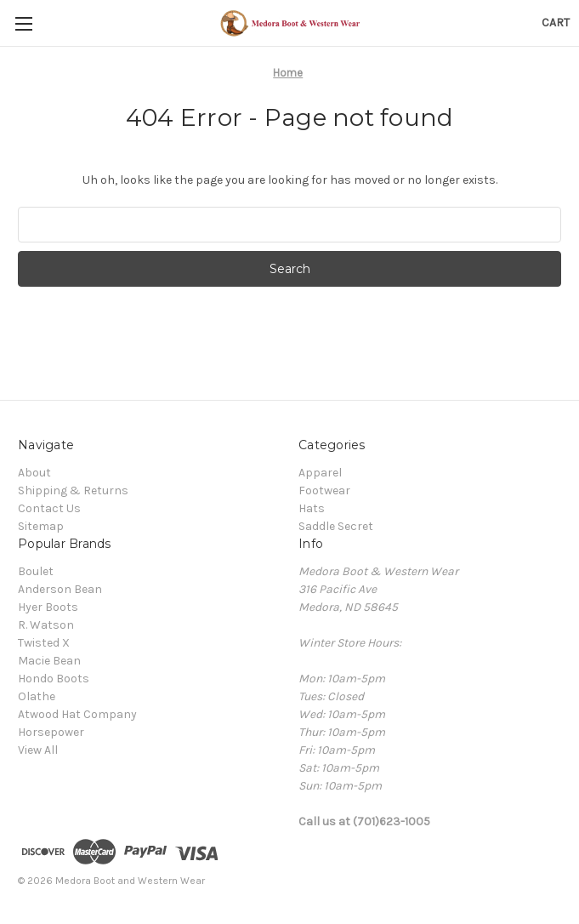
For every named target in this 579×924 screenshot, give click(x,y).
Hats (312, 508)
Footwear (324, 491)
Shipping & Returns (73, 491)
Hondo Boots (54, 679)
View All (38, 750)
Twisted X (44, 643)
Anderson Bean (60, 589)
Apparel (320, 473)
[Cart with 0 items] (556, 23)
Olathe (37, 696)
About (34, 473)
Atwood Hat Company (77, 714)
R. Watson (46, 625)
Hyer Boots (48, 607)
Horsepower (51, 732)
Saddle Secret (336, 526)
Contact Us (49, 508)
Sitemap (41, 526)
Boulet (36, 571)
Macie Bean (49, 661)
